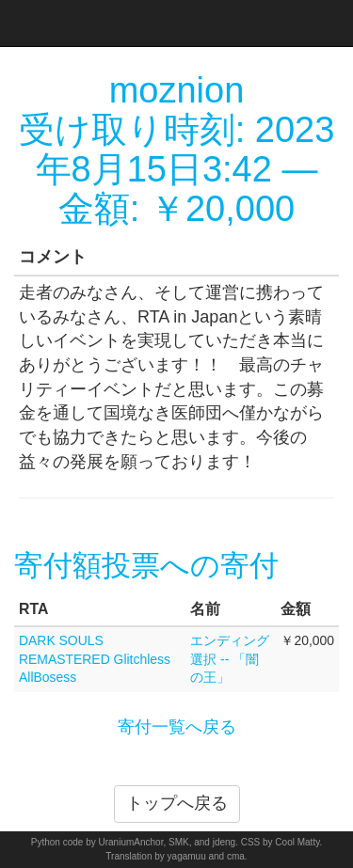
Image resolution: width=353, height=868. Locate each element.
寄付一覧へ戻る (177, 727)
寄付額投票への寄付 (146, 566)
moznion (177, 90)
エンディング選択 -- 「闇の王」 (230, 659)
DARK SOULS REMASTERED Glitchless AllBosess (95, 659)
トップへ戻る (177, 803)
